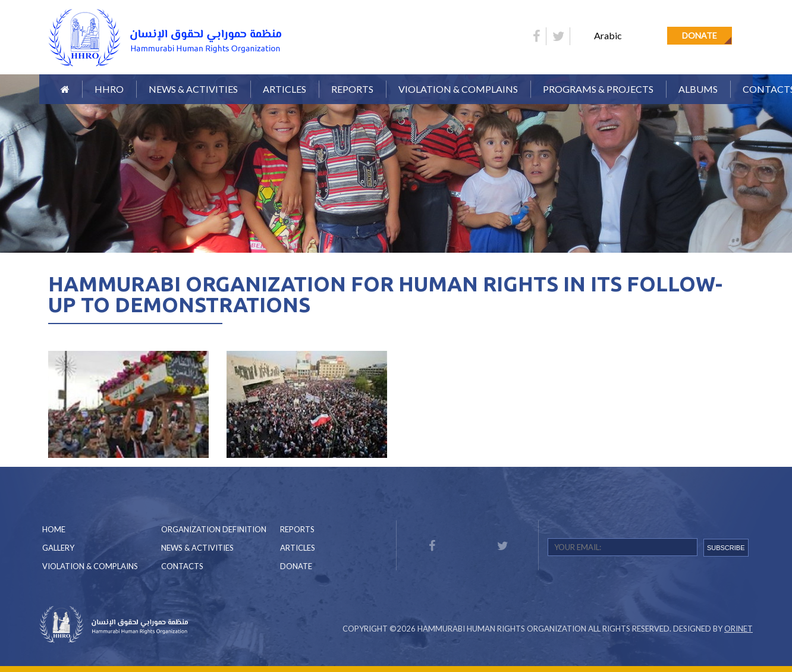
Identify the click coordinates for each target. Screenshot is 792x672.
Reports (297, 529)
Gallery (58, 548)
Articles (285, 89)
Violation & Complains (458, 89)
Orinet (738, 629)
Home (54, 529)
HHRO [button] (109, 89)
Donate (700, 35)
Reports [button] (352, 89)
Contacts (182, 566)
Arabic (608, 35)
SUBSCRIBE (726, 548)
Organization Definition (214, 529)
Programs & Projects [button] (598, 89)
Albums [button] (698, 89)
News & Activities (193, 89)
